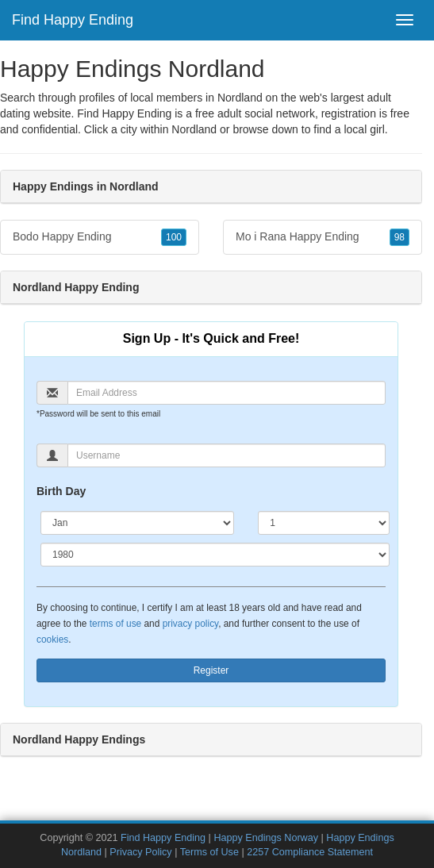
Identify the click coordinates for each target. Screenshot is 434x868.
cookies (52, 639)
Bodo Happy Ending (100, 237)
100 (174, 237)
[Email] (227, 393)
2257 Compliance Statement (310, 852)
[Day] (324, 523)
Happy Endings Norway (266, 838)
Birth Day (61, 491)
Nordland (194, 129)
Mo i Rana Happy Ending (323, 237)
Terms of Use (209, 852)
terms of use (115, 624)
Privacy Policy (140, 852)
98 (399, 237)
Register (211, 670)
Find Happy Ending (73, 20)
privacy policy (190, 624)
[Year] (215, 555)
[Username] (227, 455)
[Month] (137, 523)
